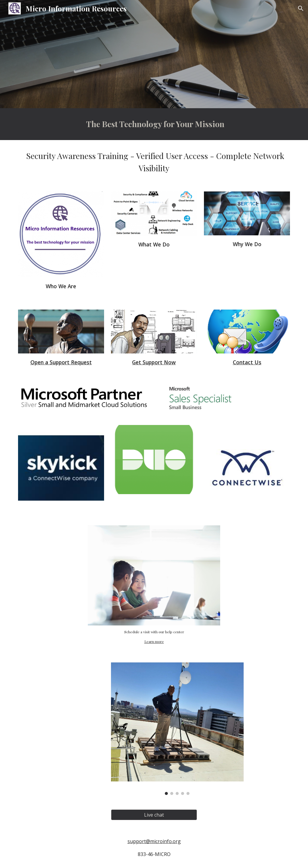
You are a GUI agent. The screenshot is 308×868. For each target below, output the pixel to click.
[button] (301, 8)
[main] (154, 124)
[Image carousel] (177, 729)
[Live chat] (154, 815)
